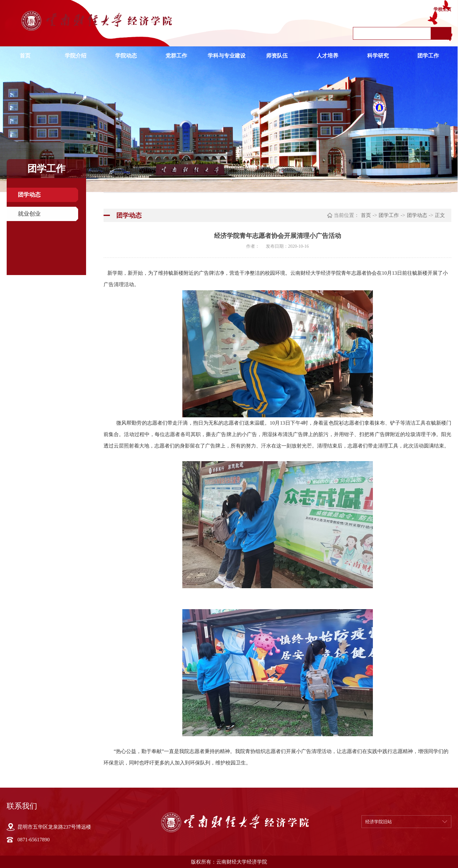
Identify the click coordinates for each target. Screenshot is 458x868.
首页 (25, 56)
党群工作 (176, 56)
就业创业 (29, 214)
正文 (440, 215)
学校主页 (442, 9)
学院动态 (126, 56)
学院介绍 (76, 56)
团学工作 (428, 56)
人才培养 (327, 56)
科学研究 (378, 56)
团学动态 (29, 195)
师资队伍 (277, 56)
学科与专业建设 (227, 56)
